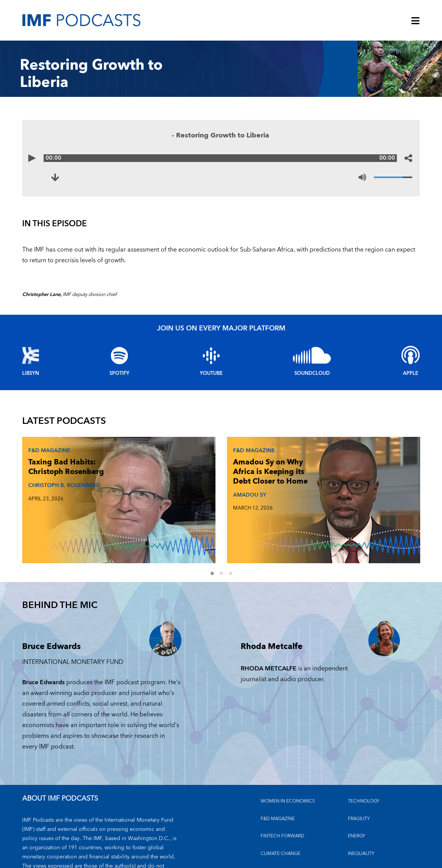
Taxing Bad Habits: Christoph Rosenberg (46, 475)
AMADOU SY (179, 512)
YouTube (211, 373)
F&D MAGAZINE (278, 772)
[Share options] (408, 158)
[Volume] (393, 177)
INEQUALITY (361, 807)
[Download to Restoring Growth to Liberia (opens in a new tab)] (57, 177)
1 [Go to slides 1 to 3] (217, 528)
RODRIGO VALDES (323, 512)
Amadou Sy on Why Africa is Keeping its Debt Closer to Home (189, 479)
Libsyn (31, 373)
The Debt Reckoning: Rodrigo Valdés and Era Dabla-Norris (327, 479)
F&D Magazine (47, 449)
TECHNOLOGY (364, 755)
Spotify (119, 373)
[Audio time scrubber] (221, 158)
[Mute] (362, 177)
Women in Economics (288, 755)
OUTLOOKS (361, 825)
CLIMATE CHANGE (281, 807)
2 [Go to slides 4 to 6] (226, 528)
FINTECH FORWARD (282, 790)
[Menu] (416, 21)
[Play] (34, 158)
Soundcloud (312, 373)
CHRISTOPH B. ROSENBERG (45, 507)
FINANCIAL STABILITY (284, 825)
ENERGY (356, 790)
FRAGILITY (359, 772)
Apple (411, 373)
